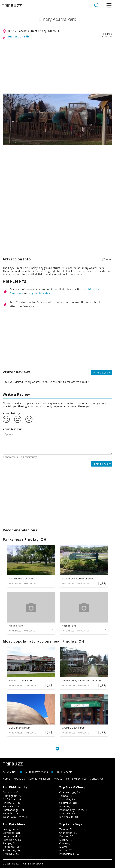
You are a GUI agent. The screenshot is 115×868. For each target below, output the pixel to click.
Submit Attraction (39, 779)
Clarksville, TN (11, 803)
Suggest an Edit (18, 36)
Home (6, 779)
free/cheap (16, 293)
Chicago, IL (66, 843)
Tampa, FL (66, 796)
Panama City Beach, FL (74, 810)
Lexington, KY (11, 829)
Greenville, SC (11, 854)
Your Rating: (12, 413)
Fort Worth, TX (12, 840)
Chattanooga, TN (13, 810)
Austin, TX (65, 850)
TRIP (12, 6)
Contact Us (97, 779)
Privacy (58, 779)
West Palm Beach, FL (16, 817)
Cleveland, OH (11, 833)
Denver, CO (66, 836)
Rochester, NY (11, 850)
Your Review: (12, 429)
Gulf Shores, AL (12, 799)
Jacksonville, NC (69, 817)
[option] (57, 119)
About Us (19, 779)
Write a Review (102, 373)
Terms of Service (76, 779)
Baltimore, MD (12, 847)
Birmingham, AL (12, 796)
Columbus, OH (11, 792)
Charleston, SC (68, 833)
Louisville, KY (67, 813)
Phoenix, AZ (67, 806)
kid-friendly (92, 289)
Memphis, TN (11, 813)
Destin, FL (66, 840)
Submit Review (102, 464)
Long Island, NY (12, 836)
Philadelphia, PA (69, 854)
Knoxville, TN (11, 806)
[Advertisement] (57, 65)
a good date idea (40, 293)
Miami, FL (65, 847)
